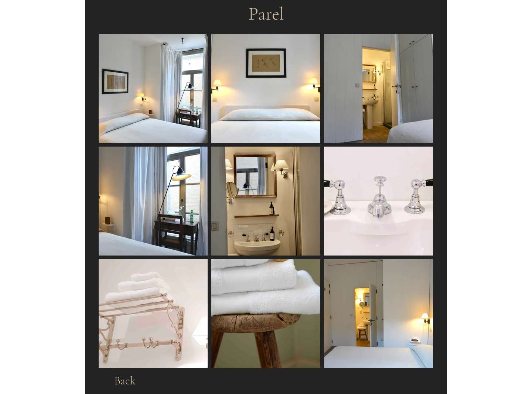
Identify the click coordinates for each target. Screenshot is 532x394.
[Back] (125, 381)
